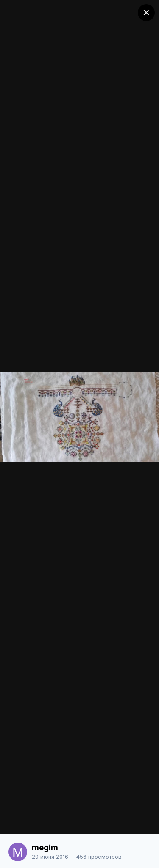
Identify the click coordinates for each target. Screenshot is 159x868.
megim (45, 847)
